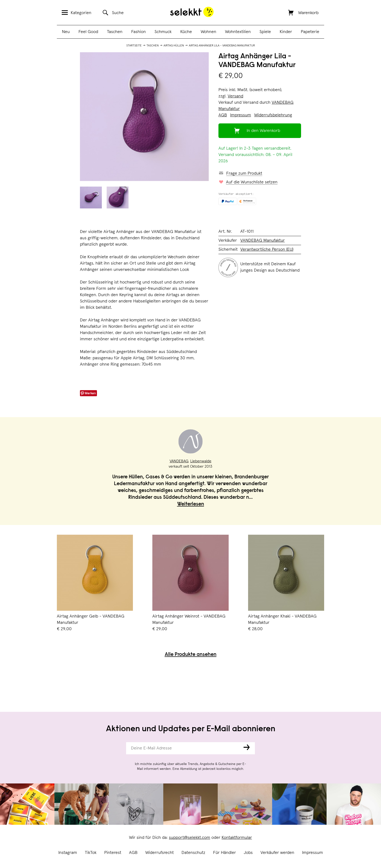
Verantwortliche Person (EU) (267, 249)
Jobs (248, 853)
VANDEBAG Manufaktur (263, 241)
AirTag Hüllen (174, 46)
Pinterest (113, 853)
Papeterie (310, 32)
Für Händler (225, 853)
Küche (186, 32)
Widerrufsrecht (160, 853)
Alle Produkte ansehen (191, 655)
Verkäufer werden (277, 853)
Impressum (312, 853)
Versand (235, 96)
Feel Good (88, 32)
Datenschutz (193, 853)
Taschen (115, 32)
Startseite (134, 46)
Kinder (286, 32)
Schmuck (163, 32)
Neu (66, 32)
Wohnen (208, 32)
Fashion (139, 32)
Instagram (68, 853)
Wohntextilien (238, 32)
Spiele (265, 32)
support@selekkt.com (190, 838)
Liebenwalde (201, 461)
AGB (133, 853)
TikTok (91, 853)
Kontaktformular (237, 838)
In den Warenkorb (263, 131)
